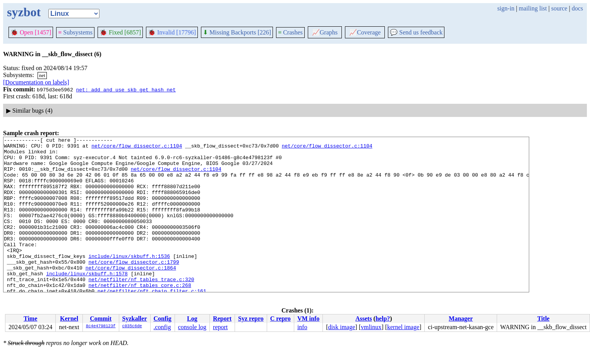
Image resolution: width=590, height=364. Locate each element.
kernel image (403, 327)
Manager (461, 318)
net (42, 75)
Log (192, 318)
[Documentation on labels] (36, 82)
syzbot (24, 12)
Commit (101, 318)
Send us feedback (416, 32)
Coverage (365, 32)
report (220, 327)
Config (163, 318)
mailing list (533, 8)
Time (30, 318)
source (559, 8)
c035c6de (132, 326)
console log (192, 327)
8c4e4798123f (101, 326)
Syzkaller (135, 318)
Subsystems (75, 32)
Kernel (69, 318)
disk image (342, 327)
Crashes (290, 32)
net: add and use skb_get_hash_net (126, 89)
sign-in (506, 8)
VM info (308, 318)
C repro (280, 318)
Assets (364, 318)
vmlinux (371, 327)
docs (577, 8)
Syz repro (251, 318)
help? (383, 318)
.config (162, 327)
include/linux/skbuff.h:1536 (129, 280)
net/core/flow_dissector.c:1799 (134, 287)
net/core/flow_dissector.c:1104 (137, 148)
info (302, 327)
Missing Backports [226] (237, 32)
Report (222, 318)
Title (544, 318)
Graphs (325, 32)
